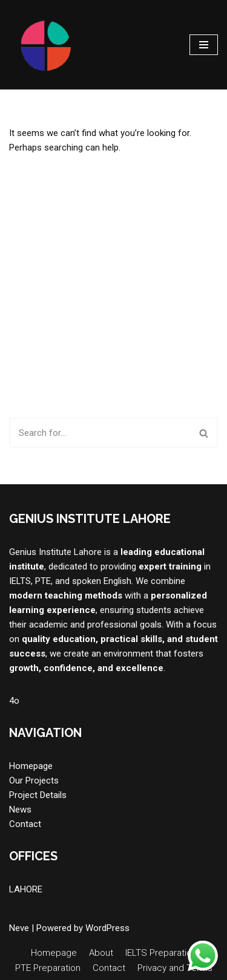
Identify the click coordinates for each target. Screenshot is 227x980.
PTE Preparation (48, 968)
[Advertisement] (113, 286)
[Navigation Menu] (204, 45)
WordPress (107, 928)
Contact (25, 824)
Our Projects (34, 780)
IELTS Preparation (161, 953)
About (101, 953)
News (20, 810)
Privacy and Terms (175, 968)
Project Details (38, 795)
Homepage (31, 766)
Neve (19, 928)
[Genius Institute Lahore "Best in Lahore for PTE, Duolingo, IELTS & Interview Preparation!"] (45, 45)
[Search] (100, 433)
